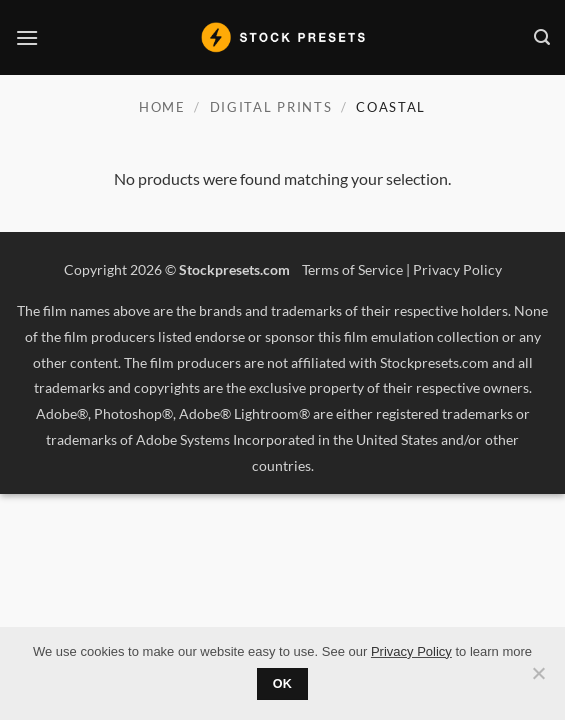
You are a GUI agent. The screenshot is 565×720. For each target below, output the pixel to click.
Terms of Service (352, 269)
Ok (283, 684)
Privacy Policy (457, 269)
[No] (538, 679)
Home (162, 107)
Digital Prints (271, 107)
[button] (27, 37)
